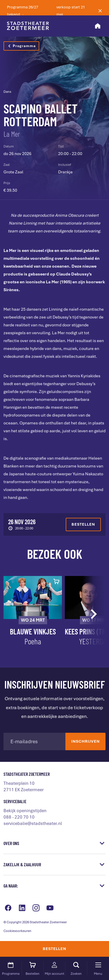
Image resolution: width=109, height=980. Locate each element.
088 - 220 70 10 (19, 817)
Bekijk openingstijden (25, 811)
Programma (21, 46)
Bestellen (54, 949)
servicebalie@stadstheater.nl (33, 824)
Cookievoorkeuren (17, 931)
